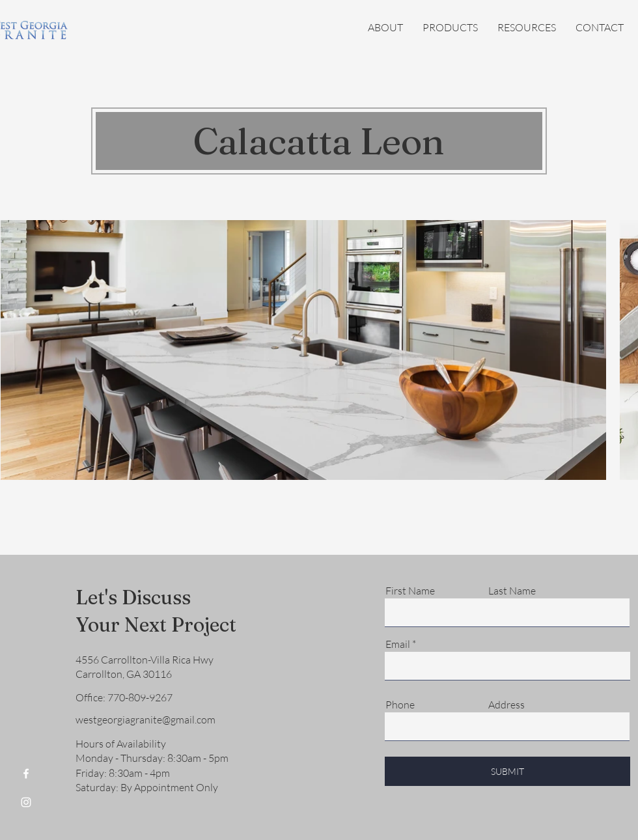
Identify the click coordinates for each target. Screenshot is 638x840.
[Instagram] (26, 802)
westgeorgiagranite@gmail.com (146, 720)
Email (398, 644)
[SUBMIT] (507, 771)
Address (506, 705)
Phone (400, 705)
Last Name (512, 591)
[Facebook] (26, 774)
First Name (410, 591)
